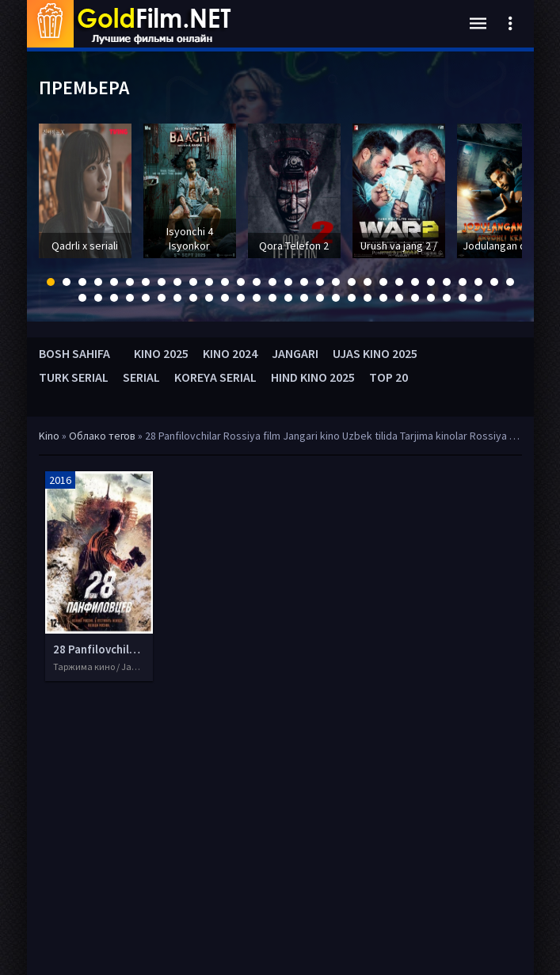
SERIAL (141, 377)
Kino (49, 436)
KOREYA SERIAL (215, 377)
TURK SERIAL (74, 377)
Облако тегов (102, 436)
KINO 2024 (230, 353)
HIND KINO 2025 (313, 377)
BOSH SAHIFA (74, 353)
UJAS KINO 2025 (375, 353)
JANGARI (295, 353)
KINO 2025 (161, 353)
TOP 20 (389, 377)
